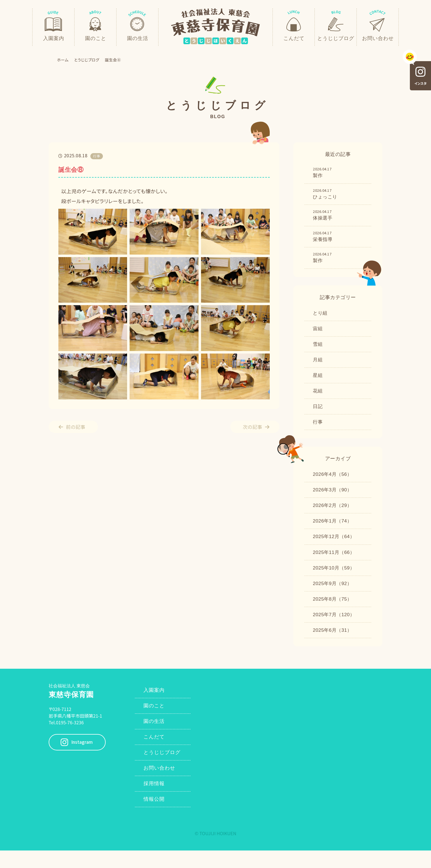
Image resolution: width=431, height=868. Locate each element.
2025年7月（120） (335, 627)
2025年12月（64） (335, 547)
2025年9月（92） (333, 595)
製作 (340, 173)
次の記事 (251, 427)
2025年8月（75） (333, 611)
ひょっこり (340, 195)
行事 (318, 429)
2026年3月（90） (333, 498)
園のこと (157, 720)
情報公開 (157, 817)
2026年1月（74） (333, 531)
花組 (318, 397)
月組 (318, 365)
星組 (318, 381)
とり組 (321, 317)
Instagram (86, 756)
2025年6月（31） (333, 643)
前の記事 (77, 427)
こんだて (157, 752)
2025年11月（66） (335, 563)
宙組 (318, 333)
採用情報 (157, 801)
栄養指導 (340, 238)
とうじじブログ (87, 60)
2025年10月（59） (335, 579)
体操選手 (340, 217)
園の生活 (157, 736)
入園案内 (157, 704)
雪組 (318, 349)
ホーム (63, 60)
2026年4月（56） (333, 482)
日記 (318, 413)
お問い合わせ (162, 785)
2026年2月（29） (333, 514)
